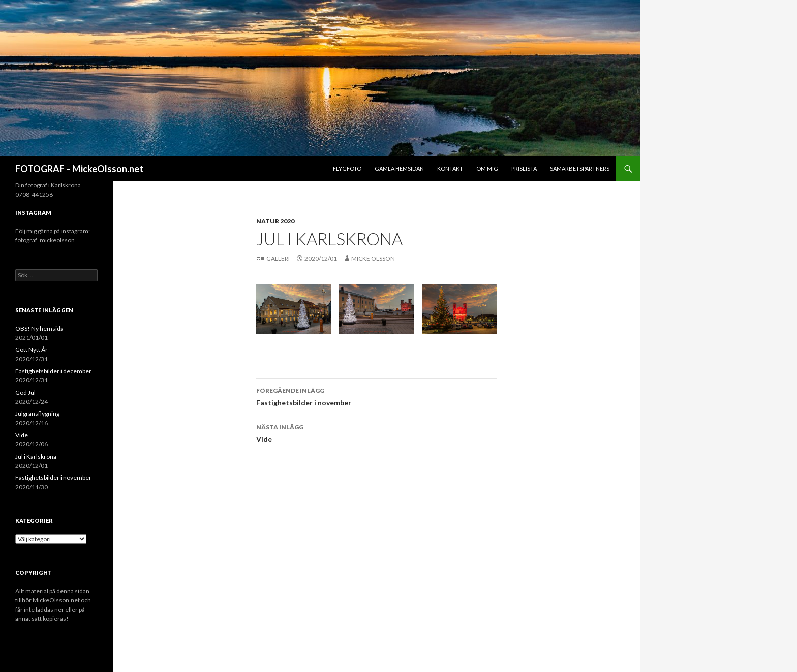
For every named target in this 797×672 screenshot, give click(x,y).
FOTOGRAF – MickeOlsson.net (79, 169)
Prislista (524, 168)
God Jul (25, 392)
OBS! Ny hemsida (39, 328)
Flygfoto (347, 168)
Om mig (487, 168)
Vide (377, 432)
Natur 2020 (275, 221)
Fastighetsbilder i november (377, 396)
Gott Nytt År (32, 350)
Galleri (279, 258)
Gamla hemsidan (399, 168)
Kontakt (450, 168)
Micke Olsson (373, 258)
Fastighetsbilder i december (53, 371)
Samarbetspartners (580, 168)
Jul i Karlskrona (36, 456)
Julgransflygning (37, 414)
